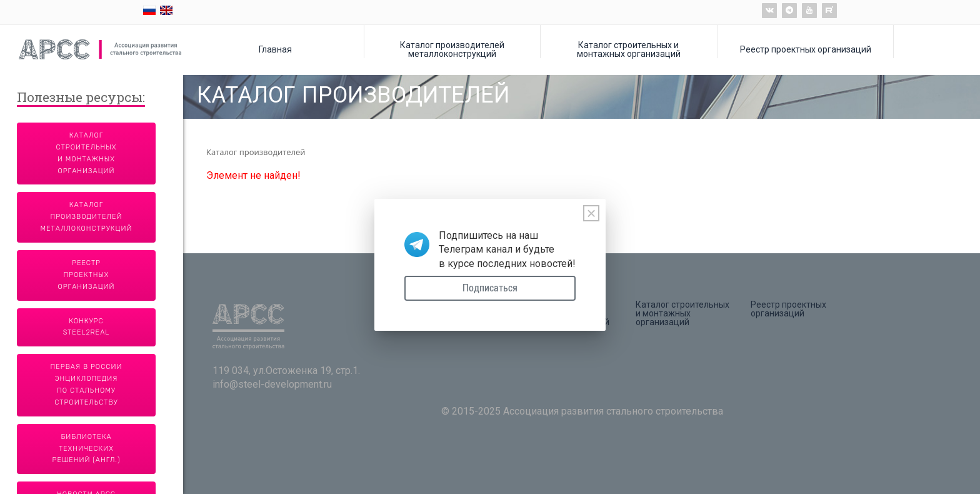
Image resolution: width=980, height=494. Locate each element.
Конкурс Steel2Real (87, 327)
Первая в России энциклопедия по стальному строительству (87, 385)
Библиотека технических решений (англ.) (87, 449)
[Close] (591, 213)
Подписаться (490, 288)
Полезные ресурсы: (81, 98)
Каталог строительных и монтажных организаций (629, 49)
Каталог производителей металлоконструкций (452, 49)
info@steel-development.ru (272, 384)
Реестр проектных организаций (806, 49)
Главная (275, 49)
